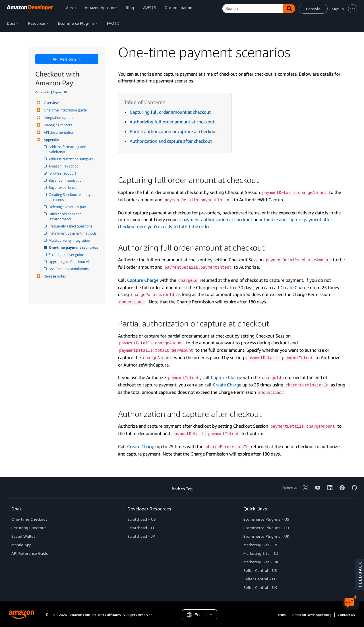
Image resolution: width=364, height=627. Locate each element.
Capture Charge (143, 280)
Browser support (63, 173)
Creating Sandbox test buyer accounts (72, 197)
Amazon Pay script (64, 166)
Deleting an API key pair (68, 207)
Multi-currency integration (70, 240)
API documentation (58, 132)
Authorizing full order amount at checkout (172, 122)
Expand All (60, 92)
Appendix (51, 140)
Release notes (54, 276)
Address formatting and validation (68, 149)
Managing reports (57, 125)
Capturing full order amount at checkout (170, 112)
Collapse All (43, 92)
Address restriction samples (71, 159)
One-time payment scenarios (74, 248)
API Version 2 (65, 59)
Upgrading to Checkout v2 (70, 262)
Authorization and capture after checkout (171, 141)
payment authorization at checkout (217, 220)
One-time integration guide (65, 110)
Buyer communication (67, 180)
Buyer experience (63, 188)
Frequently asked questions (71, 226)
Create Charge (295, 287)
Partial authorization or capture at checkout (173, 131)
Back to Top (182, 489)
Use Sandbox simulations (69, 269)
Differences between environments (66, 217)
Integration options (58, 118)
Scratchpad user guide (67, 255)
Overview (50, 103)
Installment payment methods (73, 233)
